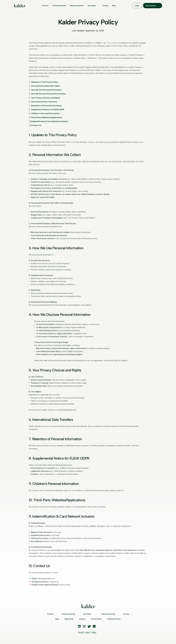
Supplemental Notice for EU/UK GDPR (48, 110)
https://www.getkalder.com (41, 46)
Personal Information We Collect (46, 86)
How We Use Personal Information (46, 90)
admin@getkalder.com (67, 410)
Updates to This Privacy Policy (45, 82)
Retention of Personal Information (46, 106)
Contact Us (36, 125)
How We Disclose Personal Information (48, 94)
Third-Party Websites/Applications (47, 117)
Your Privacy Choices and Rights (46, 98)
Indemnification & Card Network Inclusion (50, 121)
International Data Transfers (44, 102)
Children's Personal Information (45, 113)
